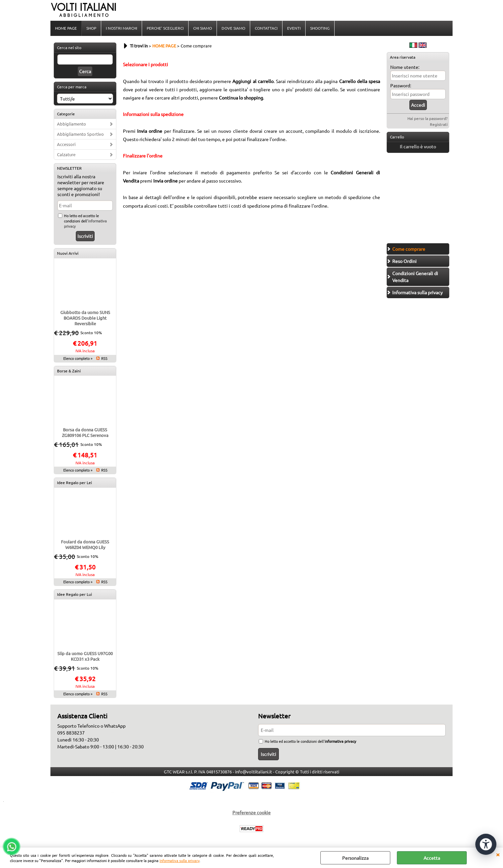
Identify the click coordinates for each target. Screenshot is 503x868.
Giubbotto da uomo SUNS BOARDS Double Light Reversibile (85, 318)
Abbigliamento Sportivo (80, 134)
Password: (401, 85)
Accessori (66, 144)
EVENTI (294, 28)
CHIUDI (498, 854)
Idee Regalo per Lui (74, 594)
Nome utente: (405, 67)
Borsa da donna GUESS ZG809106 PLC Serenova (85, 432)
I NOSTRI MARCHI (121, 28)
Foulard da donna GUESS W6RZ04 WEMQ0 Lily (85, 544)
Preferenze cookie (251, 812)
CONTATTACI (266, 28)
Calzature (66, 154)
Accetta (432, 858)
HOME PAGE (66, 28)
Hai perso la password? (428, 118)
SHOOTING (320, 28)
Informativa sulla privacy (179, 860)
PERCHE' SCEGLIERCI (165, 28)
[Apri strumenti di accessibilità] (486, 844)
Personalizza (355, 858)
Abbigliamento (72, 124)
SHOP (91, 28)
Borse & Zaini (69, 371)
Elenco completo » (78, 358)
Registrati (439, 124)
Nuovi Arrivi (68, 253)
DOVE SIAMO (233, 28)
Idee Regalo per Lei (74, 482)
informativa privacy (340, 741)
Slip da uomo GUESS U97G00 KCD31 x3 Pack (85, 656)
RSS (104, 358)
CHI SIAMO (203, 28)
